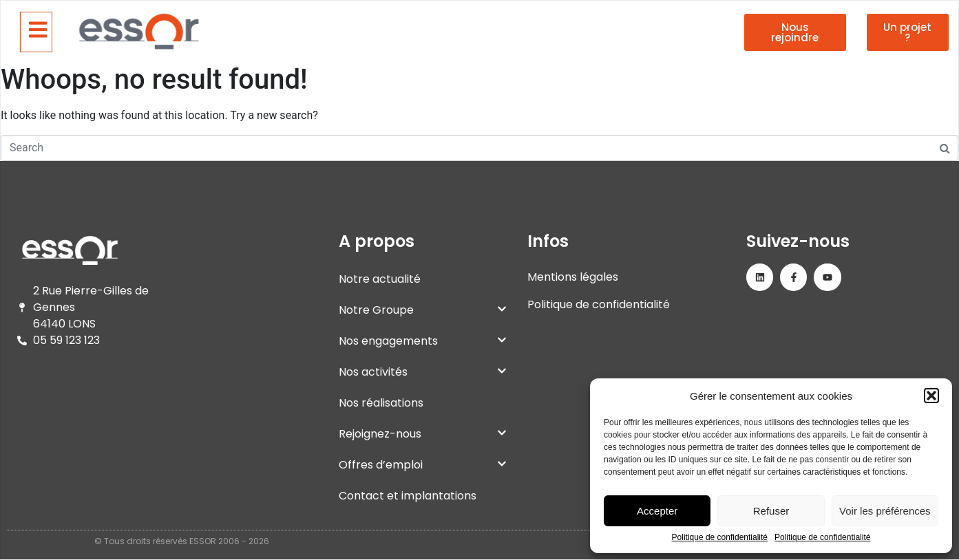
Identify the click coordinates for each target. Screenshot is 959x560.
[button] (931, 396)
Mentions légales (573, 277)
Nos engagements (423, 341)
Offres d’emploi (423, 465)
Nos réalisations (381, 403)
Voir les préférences (885, 511)
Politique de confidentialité (720, 538)
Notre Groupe (423, 310)
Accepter (657, 511)
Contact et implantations (408, 496)
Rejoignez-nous (423, 434)
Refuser (771, 511)
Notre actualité (380, 279)
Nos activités (423, 372)
